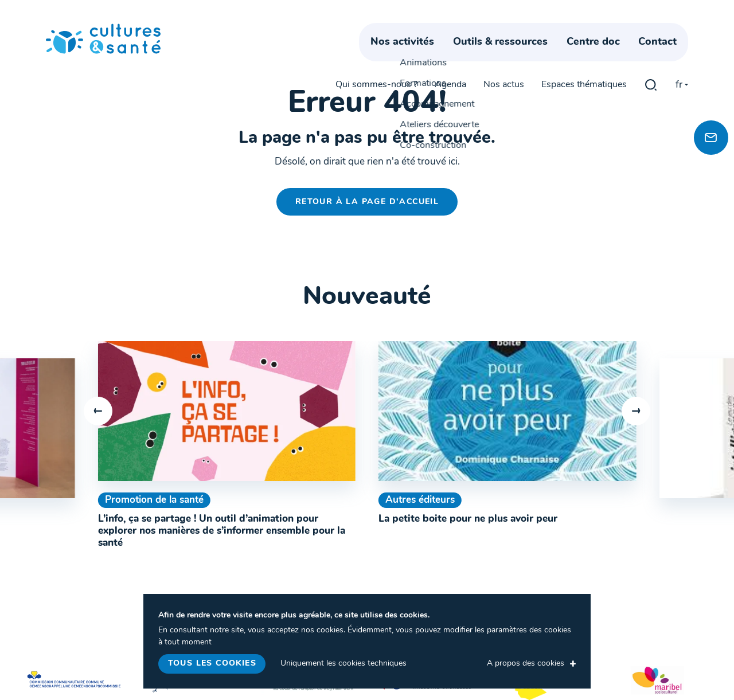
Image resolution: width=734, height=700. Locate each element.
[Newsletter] (711, 138)
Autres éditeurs (420, 500)
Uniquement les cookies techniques (343, 664)
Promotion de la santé (154, 500)
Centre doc (604, 56)
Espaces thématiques (584, 30)
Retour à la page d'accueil (367, 202)
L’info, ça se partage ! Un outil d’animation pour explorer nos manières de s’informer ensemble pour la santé (222, 531)
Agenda (450, 30)
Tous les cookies (212, 664)
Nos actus (504, 30)
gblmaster (651, 30)
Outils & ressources (512, 56)
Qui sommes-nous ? (376, 30)
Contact (669, 56)
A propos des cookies (526, 664)
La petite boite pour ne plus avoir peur (468, 519)
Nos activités (414, 56)
